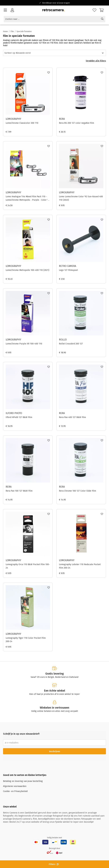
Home (5, 31)
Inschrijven (55, 751)
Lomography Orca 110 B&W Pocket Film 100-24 (28, 566)
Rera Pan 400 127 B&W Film (72, 417)
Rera (62, 119)
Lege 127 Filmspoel (68, 270)
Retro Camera (68, 266)
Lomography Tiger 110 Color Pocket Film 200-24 (26, 640)
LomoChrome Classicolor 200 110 (22, 123)
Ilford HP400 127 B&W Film (19, 417)
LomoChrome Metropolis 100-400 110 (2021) (27, 270)
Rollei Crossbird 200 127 (71, 344)
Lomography (13, 119)
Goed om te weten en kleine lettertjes (25, 775)
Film (12, 31)
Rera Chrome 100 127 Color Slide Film (77, 491)
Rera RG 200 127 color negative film (76, 123)
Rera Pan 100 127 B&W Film (19, 491)
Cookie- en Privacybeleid (15, 791)
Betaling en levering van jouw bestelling (23, 781)
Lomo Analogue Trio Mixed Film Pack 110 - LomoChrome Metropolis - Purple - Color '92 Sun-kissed (28, 198)
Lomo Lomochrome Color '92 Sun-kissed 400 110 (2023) (81, 198)
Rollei (63, 340)
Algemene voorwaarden (15, 786)
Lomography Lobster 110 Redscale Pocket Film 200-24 (80, 566)
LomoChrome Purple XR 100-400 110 (24, 344)
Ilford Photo (14, 413)
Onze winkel (10, 807)
